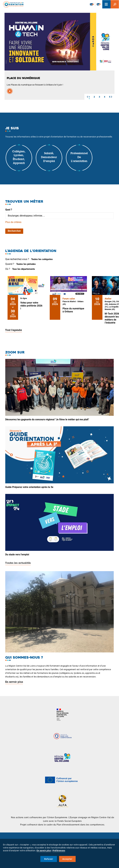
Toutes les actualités (18, 563)
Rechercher (14, 231)
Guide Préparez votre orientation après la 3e (29, 487)
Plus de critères (13, 222)
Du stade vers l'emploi (17, 555)
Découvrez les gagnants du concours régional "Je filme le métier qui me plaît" (47, 419)
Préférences (59, 851)
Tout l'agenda (14, 330)
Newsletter (92, 4)
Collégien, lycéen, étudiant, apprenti (19, 158)
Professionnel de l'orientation (79, 157)
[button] (87, 97)
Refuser (49, 859)
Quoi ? (9, 210)
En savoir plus (14, 682)
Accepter (67, 859)
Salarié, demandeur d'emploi (49, 157)
